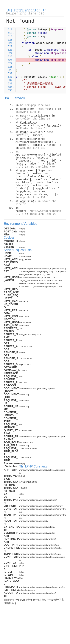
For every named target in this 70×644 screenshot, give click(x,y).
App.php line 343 (33, 148)
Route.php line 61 (34, 128)
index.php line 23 (43, 214)
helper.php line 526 (25, 14)
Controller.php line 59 (33, 119)
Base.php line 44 (28, 112)
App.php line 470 (42, 167)
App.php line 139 (33, 198)
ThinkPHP (10, 600)
